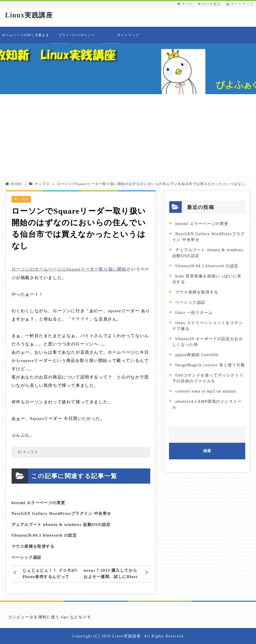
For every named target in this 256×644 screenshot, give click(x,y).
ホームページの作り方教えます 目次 (26, 38)
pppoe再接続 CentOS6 (197, 355)
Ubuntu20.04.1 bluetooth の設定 (44, 535)
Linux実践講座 (30, 15)
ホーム (185, 4)
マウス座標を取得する (33, 546)
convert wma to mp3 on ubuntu (206, 391)
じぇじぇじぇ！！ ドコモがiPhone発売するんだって (50, 573)
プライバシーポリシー (77, 35)
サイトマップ (240, 4)
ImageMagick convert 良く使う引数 (210, 365)
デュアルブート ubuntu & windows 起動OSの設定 (61, 524)
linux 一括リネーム (194, 313)
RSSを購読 (211, 4)
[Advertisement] (128, 136)
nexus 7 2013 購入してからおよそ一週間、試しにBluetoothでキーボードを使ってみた (111, 573)
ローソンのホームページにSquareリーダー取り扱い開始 (69, 269)
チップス (30, 452)
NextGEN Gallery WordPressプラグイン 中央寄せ (62, 513)
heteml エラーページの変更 (39, 503)
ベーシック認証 (27, 557)
